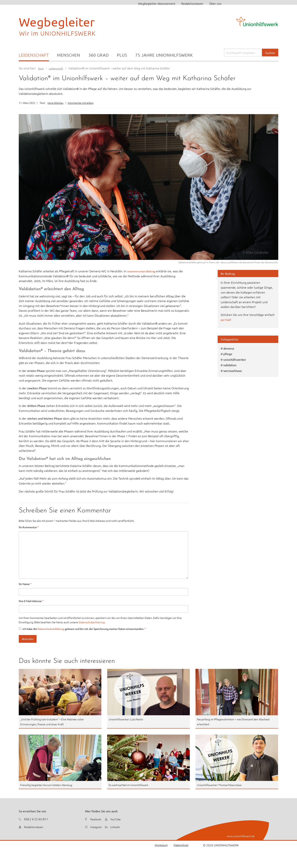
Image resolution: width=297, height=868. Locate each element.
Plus (122, 55)
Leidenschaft (34, 55)
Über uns (215, 3)
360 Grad (99, 55)
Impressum (158, 845)
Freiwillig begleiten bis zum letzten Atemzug (50, 785)
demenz (229, 348)
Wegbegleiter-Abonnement (157, 3)
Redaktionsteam (192, 3)
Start (41, 68)
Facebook (97, 819)
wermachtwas (233, 371)
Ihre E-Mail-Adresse (31, 601)
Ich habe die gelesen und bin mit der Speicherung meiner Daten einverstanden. (82, 629)
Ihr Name (25, 584)
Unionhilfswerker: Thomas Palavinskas (223, 785)
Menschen (69, 55)
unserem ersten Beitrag (143, 271)
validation (230, 365)
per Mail (226, 319)
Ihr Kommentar (29, 527)
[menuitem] (34, 55)
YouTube (118, 819)
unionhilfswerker (235, 359)
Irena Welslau (55, 103)
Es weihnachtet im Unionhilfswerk (132, 785)
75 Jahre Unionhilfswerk (164, 55)
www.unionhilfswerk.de (239, 836)
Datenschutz (180, 845)
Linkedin (118, 827)
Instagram (97, 827)
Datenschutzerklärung (92, 622)
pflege (228, 354)
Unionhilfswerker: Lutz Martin (129, 719)
